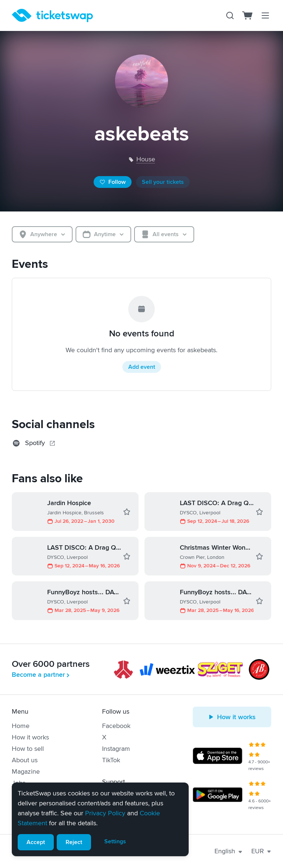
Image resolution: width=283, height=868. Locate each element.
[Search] (230, 15)
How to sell (28, 749)
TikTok (111, 760)
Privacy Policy (105, 813)
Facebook (116, 726)
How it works (30, 737)
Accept (36, 842)
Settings (115, 841)
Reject (74, 842)
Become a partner (41, 675)
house (146, 159)
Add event (142, 367)
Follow (113, 182)
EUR (261, 851)
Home (21, 726)
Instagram (116, 749)
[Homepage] (52, 15)
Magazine (26, 771)
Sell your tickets (163, 182)
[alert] (100, 819)
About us (25, 760)
